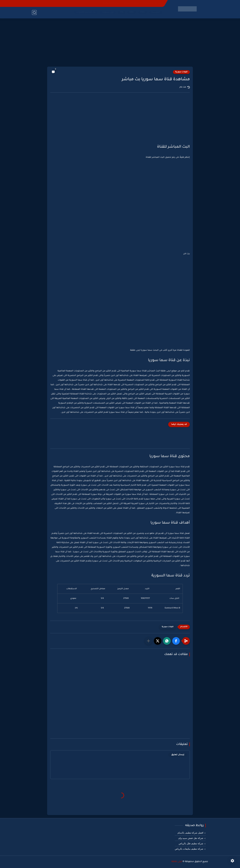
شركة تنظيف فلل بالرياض (191, 843)
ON (122, 12)
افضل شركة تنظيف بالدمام (190, 833)
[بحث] (34, 12)
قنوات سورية (181, 72)
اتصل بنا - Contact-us (153, 3)
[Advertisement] (120, 43)
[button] (176, 641)
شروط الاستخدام (132, 3)
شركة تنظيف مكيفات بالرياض (189, 849)
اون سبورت (108, 12)
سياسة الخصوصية (111, 3)
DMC (143, 12)
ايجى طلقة (177, 862)
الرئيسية (156, 12)
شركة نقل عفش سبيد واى (191, 838)
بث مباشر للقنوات (86, 12)
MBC (132, 12)
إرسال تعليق (178, 755)
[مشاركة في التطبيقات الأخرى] (148, 641)
